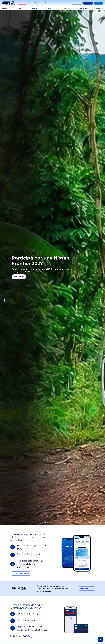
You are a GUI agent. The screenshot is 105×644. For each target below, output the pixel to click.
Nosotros (48, 3)
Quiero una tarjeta (21, 636)
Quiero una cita (87, 588)
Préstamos (34, 8)
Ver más (19, 277)
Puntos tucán (51, 8)
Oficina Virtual (88, 3)
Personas (22, 3)
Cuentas (5, 8)
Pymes (30, 3)
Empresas (39, 3)
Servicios (67, 8)
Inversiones (83, 8)
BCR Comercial (98, 3)
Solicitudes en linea (77, 3)
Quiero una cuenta (21, 574)
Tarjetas (19, 8)
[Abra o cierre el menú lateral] (100, 639)
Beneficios (99, 8)
